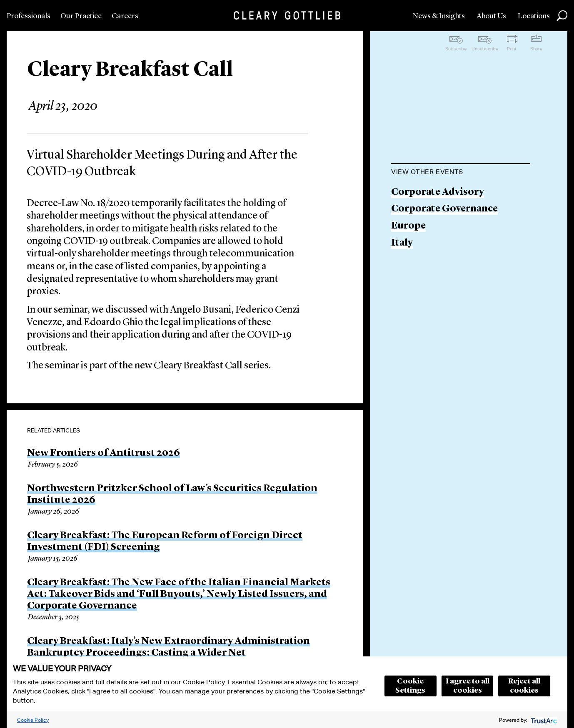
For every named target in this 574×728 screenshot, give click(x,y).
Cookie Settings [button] (410, 686)
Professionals (29, 16)
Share (536, 49)
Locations (534, 16)
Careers (125, 16)
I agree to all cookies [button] (468, 686)
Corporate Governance (444, 209)
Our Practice (81, 16)
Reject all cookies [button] (524, 686)
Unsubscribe (485, 49)
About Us (491, 16)
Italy (402, 243)
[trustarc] (543, 720)
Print (512, 49)
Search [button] (562, 16)
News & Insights (439, 16)
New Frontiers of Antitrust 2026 (104, 453)
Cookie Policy (33, 720)
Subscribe (456, 49)
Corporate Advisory (438, 193)
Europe (408, 226)
